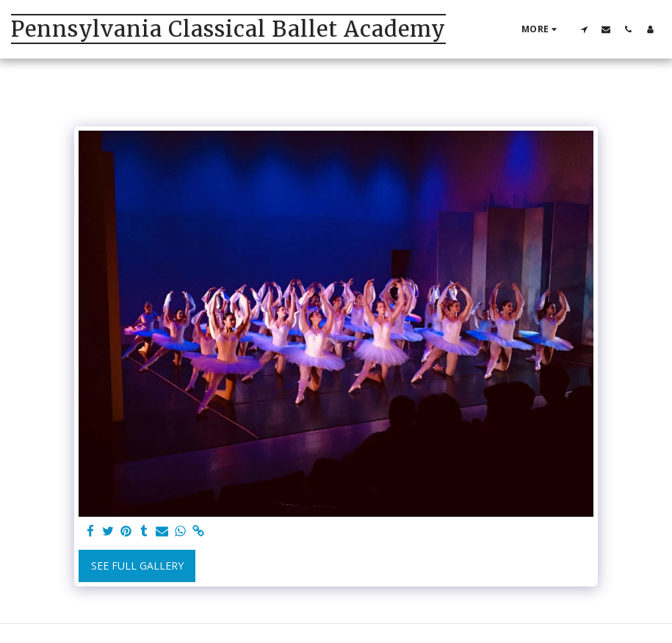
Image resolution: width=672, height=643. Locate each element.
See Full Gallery (137, 566)
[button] (584, 29)
